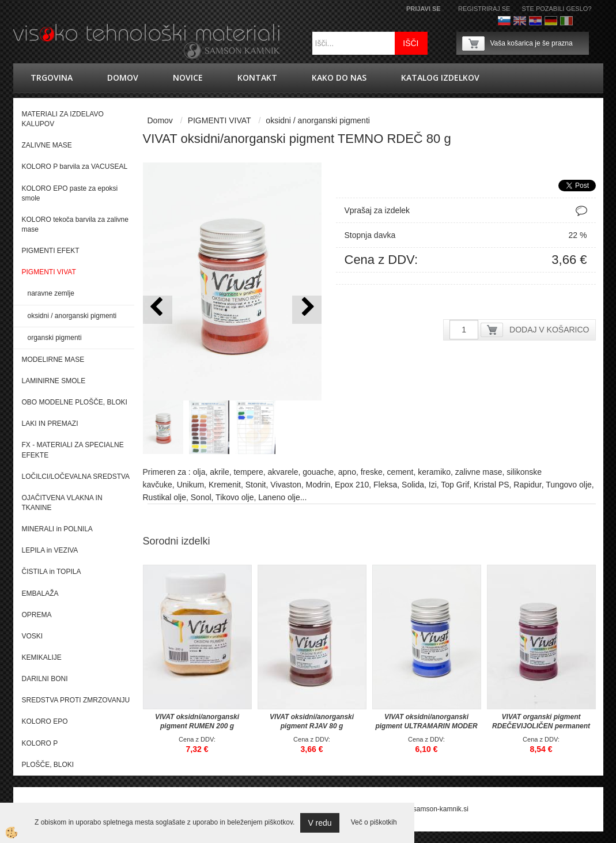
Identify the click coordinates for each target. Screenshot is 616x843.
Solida (413, 485)
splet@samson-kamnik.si (430, 809)
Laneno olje (279, 497)
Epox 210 (352, 485)
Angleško (520, 21)
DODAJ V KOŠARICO (549, 330)
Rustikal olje (165, 497)
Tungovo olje (569, 485)
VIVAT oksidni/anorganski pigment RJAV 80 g (312, 721)
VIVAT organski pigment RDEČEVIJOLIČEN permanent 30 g (541, 726)
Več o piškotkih (374, 822)
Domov (123, 78)
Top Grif (455, 485)
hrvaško (535, 21)
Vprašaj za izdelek (377, 210)
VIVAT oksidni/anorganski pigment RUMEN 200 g (197, 721)
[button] (307, 310)
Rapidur (527, 485)
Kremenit (225, 485)
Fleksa (385, 485)
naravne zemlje (51, 293)
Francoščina (582, 21)
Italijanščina (566, 21)
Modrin (318, 485)
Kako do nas (339, 78)
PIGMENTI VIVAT (220, 120)
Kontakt (257, 78)
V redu (320, 823)
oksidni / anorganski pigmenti (72, 316)
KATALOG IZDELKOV (440, 78)
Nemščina (551, 21)
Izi (433, 485)
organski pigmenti (55, 338)
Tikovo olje (235, 497)
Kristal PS (491, 485)
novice (188, 78)
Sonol (201, 497)
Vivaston (286, 485)
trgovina (52, 78)
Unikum (190, 485)
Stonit (256, 485)
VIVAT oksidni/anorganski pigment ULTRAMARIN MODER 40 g (426, 726)
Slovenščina (504, 21)
